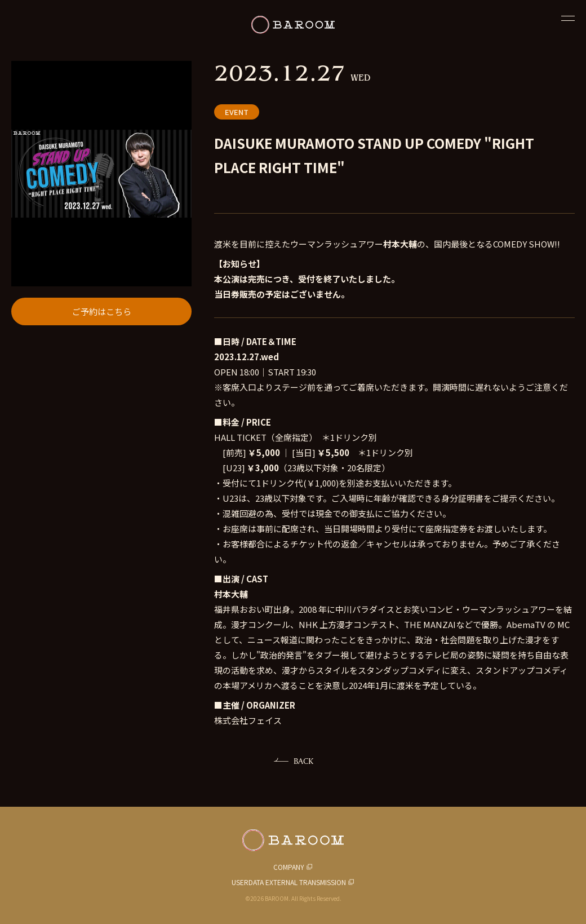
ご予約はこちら (102, 311)
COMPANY (289, 867)
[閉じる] (568, 18)
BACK (303, 761)
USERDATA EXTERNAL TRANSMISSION (289, 882)
